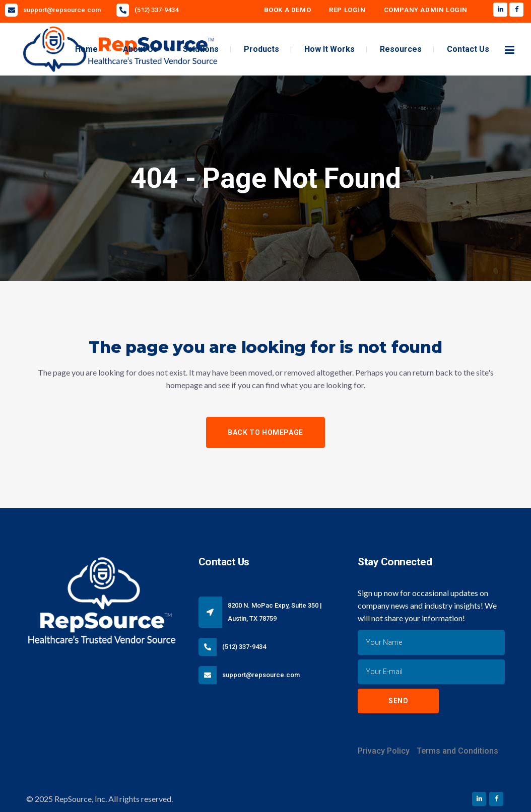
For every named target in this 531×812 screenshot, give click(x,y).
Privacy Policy (384, 751)
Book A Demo (288, 10)
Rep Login (347, 10)
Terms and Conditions (457, 751)
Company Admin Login (426, 10)
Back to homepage (265, 432)
